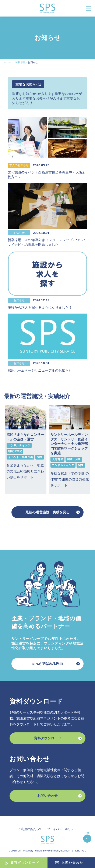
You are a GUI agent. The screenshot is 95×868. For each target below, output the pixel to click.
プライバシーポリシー (62, 829)
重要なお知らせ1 (28, 84)
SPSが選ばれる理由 (47, 664)
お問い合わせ (47, 796)
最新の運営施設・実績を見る (47, 512)
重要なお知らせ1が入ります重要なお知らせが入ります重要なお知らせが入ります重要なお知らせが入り (47, 98)
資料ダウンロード (47, 738)
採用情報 (20, 62)
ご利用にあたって (30, 829)
